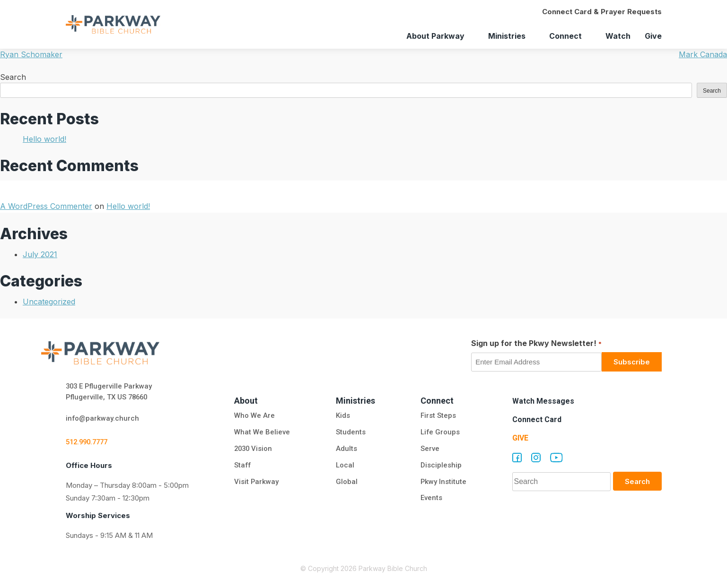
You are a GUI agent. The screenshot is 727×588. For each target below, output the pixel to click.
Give (653, 36)
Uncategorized (49, 302)
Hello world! (44, 139)
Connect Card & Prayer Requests (602, 12)
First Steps (438, 416)
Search (13, 77)
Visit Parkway (257, 482)
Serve (429, 449)
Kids (342, 416)
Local (345, 466)
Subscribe (632, 362)
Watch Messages (543, 401)
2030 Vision (254, 449)
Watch (618, 36)
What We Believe (262, 432)
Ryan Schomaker (31, 54)
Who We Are (254, 416)
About (246, 401)
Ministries (507, 36)
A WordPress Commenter (46, 206)
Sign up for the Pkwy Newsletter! (536, 344)
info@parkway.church (103, 419)
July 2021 (40, 254)
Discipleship (441, 466)
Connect (565, 36)
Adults (347, 449)
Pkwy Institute (443, 482)
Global (346, 482)
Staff (243, 466)
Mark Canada (703, 54)
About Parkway (435, 36)
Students (350, 432)
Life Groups (440, 432)
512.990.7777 (89, 442)
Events (431, 499)
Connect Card (537, 419)
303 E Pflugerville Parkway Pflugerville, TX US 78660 (110, 392)
